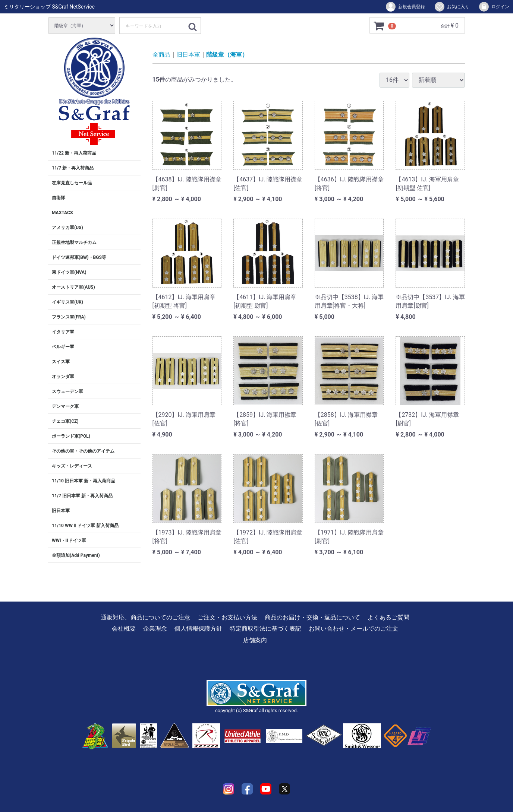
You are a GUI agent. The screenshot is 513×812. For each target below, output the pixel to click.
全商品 (161, 55)
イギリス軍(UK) (67, 302)
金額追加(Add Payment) (76, 555)
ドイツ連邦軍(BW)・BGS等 (79, 257)
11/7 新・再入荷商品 (73, 168)
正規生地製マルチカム (74, 242)
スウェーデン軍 (67, 391)
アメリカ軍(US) (67, 228)
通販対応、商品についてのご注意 (145, 617)
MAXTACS (62, 213)
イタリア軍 (63, 332)
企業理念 (155, 629)
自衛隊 (59, 198)
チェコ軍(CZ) (65, 421)
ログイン (494, 7)
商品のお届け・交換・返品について (312, 617)
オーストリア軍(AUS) (73, 287)
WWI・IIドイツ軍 (69, 540)
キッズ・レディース (72, 466)
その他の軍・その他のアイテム (83, 451)
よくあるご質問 (388, 617)
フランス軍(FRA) (69, 317)
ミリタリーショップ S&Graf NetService (49, 7)
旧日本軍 (61, 511)
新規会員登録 (405, 7)
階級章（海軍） (227, 55)
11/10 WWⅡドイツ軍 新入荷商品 (85, 526)
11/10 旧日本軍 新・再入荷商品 (84, 481)
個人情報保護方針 (198, 629)
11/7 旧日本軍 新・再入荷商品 (82, 496)
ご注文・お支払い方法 (227, 617)
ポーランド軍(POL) (71, 436)
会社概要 (124, 629)
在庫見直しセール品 (72, 183)
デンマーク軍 (65, 406)
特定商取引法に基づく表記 (265, 629)
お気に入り (452, 7)
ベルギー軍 (63, 347)
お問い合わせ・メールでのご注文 (353, 629)
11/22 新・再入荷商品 (74, 153)
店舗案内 (255, 640)
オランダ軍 (63, 377)
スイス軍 (61, 362)
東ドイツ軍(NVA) (69, 272)
